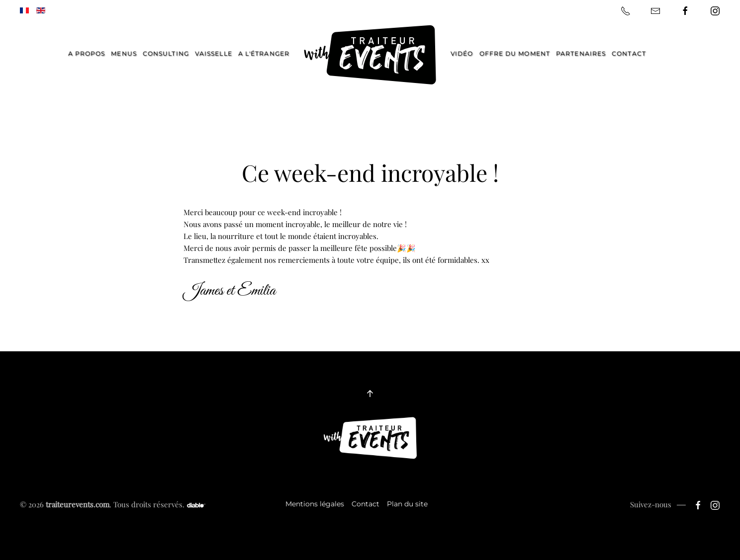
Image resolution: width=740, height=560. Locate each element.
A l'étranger (264, 53)
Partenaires (581, 53)
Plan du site (406, 504)
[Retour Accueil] (370, 55)
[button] (370, 394)
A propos (87, 53)
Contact (629, 53)
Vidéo (462, 53)
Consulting (166, 53)
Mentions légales (314, 504)
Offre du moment (515, 53)
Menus (124, 53)
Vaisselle (214, 53)
